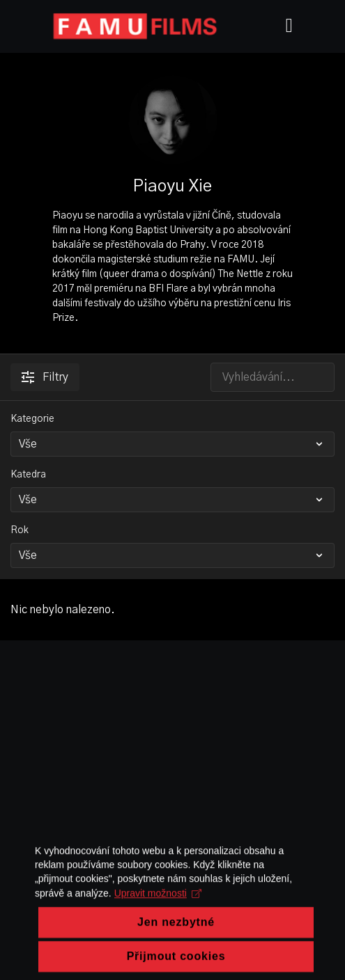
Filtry (45, 377)
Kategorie (32, 419)
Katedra (28, 475)
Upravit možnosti (158, 930)
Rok (20, 530)
